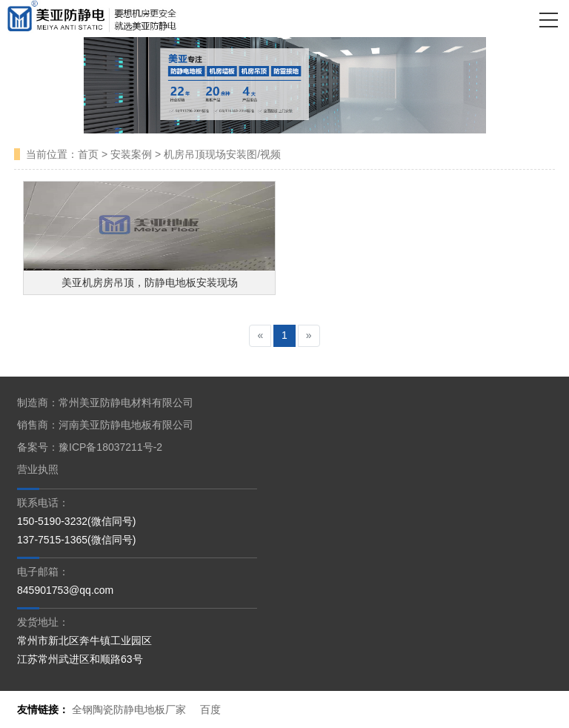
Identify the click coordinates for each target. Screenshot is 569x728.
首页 (88, 154)
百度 (210, 709)
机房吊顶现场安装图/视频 (222, 154)
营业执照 (38, 469)
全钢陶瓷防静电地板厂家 (129, 709)
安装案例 (131, 154)
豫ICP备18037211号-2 (110, 447)
